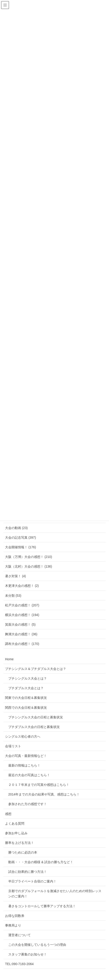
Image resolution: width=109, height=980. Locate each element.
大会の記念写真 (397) (21, 538)
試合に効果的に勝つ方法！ (28, 872)
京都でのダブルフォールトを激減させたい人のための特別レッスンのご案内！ (55, 894)
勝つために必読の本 (23, 852)
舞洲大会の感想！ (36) (21, 634)
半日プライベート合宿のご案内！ (32, 881)
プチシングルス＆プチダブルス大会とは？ (36, 669)
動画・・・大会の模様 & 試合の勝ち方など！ (41, 862)
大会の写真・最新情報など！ (26, 756)
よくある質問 (15, 823)
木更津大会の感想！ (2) (22, 586)
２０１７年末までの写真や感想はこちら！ (39, 785)
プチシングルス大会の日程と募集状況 (36, 717)
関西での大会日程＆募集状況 (26, 708)
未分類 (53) (13, 596)
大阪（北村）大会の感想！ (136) (29, 566)
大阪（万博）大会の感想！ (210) (29, 557)
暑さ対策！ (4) (15, 576)
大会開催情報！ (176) (21, 547)
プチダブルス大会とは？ (26, 688)
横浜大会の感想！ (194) (22, 615)
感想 (8, 814)
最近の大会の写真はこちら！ (29, 775)
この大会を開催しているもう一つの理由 (37, 945)
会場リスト (13, 746)
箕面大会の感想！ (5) (20, 624)
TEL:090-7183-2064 (19, 964)
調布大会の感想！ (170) (22, 644)
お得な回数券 (15, 916)
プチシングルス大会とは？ (28, 678)
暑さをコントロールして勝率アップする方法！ (42, 906)
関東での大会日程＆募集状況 (26, 698)
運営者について (20, 935)
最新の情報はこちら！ (24, 765)
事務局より (13, 925)
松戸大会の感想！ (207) (22, 605)
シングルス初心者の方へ (23, 736)
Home (9, 659)
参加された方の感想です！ (28, 804)
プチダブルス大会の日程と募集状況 (34, 727)
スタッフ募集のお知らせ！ (28, 954)
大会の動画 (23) (16, 528)
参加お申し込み (16, 833)
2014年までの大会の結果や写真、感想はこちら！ (44, 794)
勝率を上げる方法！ (20, 843)
